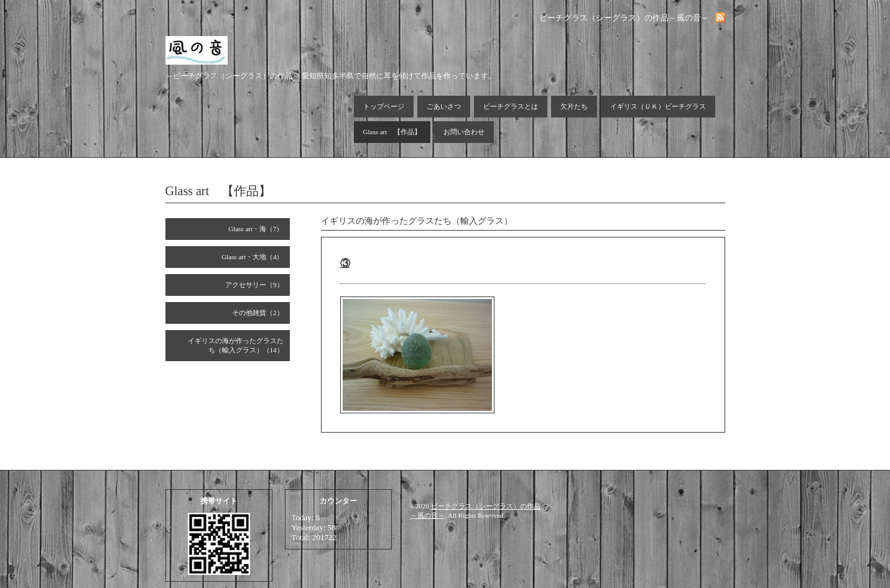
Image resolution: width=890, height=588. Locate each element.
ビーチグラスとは (511, 106)
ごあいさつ (444, 106)
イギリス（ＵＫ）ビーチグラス (658, 106)
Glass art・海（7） (256, 229)
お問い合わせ (464, 132)
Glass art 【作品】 (392, 132)
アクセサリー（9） (254, 285)
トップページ (384, 106)
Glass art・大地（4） (252, 257)
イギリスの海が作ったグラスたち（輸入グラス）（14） (236, 345)
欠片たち (574, 106)
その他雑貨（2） (258, 313)
